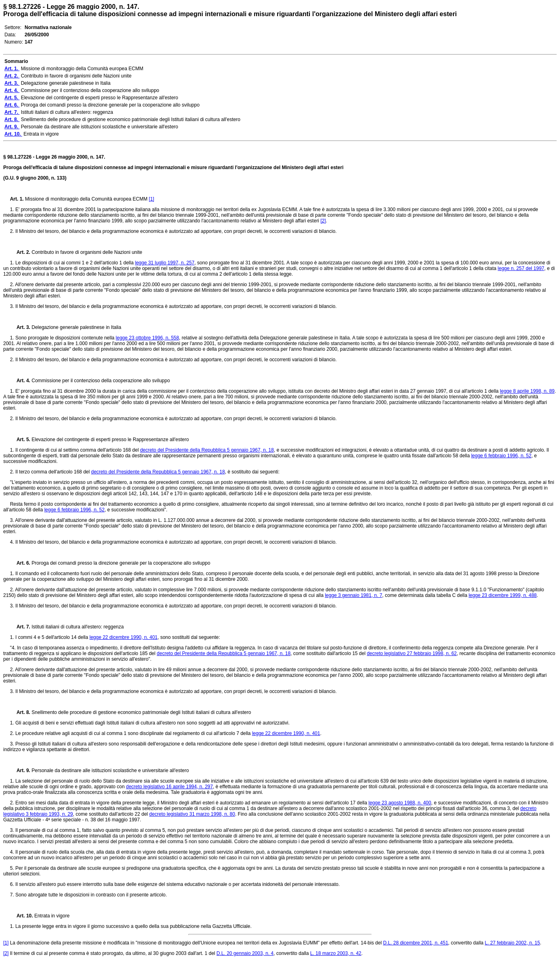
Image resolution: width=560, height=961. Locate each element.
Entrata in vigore (52, 916)
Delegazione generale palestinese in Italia (76, 327)
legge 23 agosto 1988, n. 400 (400, 803)
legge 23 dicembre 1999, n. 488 (503, 595)
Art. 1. (18, 199)
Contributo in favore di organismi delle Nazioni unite (87, 252)
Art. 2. (21, 252)
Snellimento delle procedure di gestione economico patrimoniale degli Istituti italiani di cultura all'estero (141, 712)
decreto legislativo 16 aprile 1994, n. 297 (169, 787)
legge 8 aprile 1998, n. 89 (527, 391)
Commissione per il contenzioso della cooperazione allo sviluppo (101, 381)
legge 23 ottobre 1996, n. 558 (147, 338)
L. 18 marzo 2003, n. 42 (336, 953)
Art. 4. (21, 381)
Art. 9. (21, 770)
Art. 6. (21, 563)
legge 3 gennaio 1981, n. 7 (353, 595)
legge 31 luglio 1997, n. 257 (164, 263)
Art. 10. (22, 916)
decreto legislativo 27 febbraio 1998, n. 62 (412, 653)
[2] (323, 221)
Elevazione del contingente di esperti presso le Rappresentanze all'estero (110, 440)
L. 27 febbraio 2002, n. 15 (513, 943)
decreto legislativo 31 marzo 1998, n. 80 (192, 814)
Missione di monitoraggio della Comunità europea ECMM (87, 199)
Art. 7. (21, 627)
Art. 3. (21, 327)
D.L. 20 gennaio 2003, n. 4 (245, 953)
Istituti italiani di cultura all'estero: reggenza (77, 627)
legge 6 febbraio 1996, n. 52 (501, 456)
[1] (151, 199)
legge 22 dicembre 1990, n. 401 (124, 637)
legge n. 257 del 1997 (521, 268)
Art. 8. (21, 712)
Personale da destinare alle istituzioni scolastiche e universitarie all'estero (110, 770)
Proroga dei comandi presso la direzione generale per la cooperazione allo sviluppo (121, 563)
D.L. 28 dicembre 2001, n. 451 (415, 943)
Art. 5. (21, 440)
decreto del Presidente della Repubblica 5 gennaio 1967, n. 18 (207, 450)
